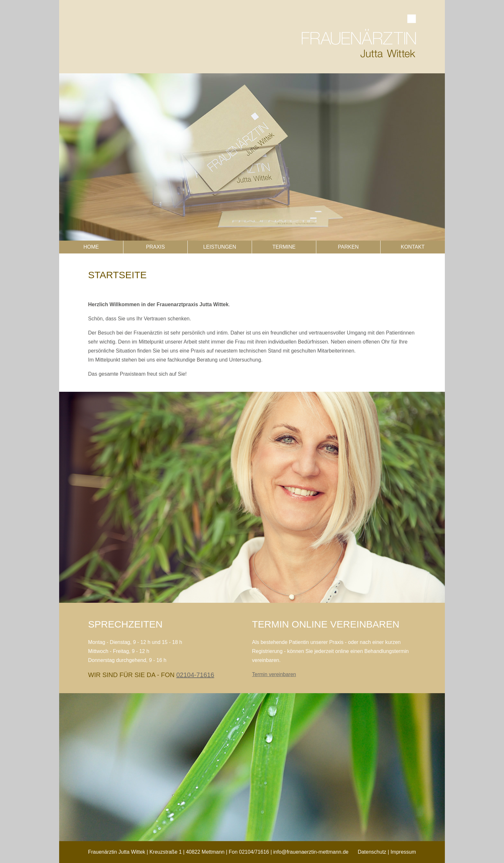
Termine (284, 247)
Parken (348, 247)
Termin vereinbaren (274, 674)
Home (91, 247)
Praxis (155, 247)
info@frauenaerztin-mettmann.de (311, 852)
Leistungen (220, 247)
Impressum (403, 852)
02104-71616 (195, 675)
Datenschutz (372, 852)
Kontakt (413, 247)
